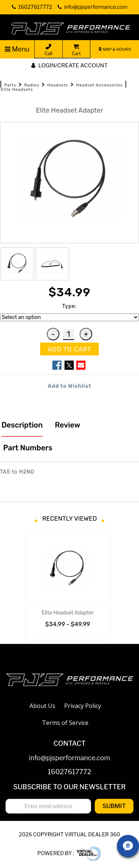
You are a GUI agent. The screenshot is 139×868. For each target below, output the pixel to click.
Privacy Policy (83, 706)
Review (68, 425)
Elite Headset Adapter (68, 613)
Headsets (58, 85)
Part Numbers (27, 448)
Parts (10, 85)
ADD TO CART (69, 349)
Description (22, 425)
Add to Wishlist (70, 386)
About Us (42, 706)
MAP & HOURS (115, 49)
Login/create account (69, 65)
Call (48, 50)
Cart (76, 50)
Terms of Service (65, 723)
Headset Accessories (100, 85)
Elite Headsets (17, 90)
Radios (32, 85)
